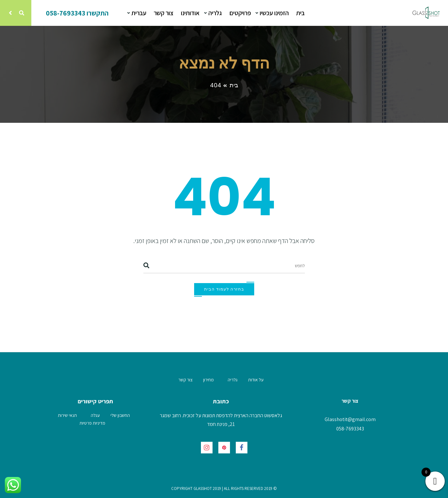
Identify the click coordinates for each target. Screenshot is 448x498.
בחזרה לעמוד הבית (224, 289)
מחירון (208, 380)
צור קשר (164, 13)
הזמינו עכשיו (274, 13)
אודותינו (190, 13)
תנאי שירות (67, 415)
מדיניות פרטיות (92, 423)
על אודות (256, 380)
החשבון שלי (120, 415)
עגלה (95, 415)
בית (300, 13)
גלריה (214, 13)
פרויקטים (240, 13)
